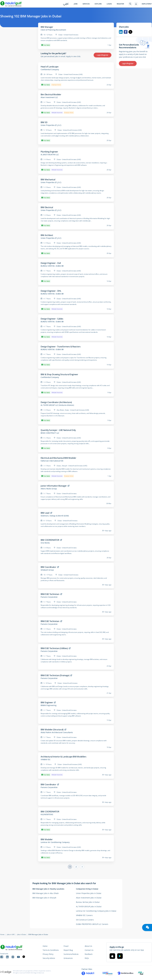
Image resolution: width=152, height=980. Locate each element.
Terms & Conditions (51, 950)
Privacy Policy (48, 954)
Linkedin (121, 32)
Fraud (66, 946)
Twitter (130, 32)
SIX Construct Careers (85, 920)
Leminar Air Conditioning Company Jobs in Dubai (96, 911)
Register (120, 4)
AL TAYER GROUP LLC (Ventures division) (57, 405)
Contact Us (89, 950)
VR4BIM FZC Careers (84, 915)
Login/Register (103, 55)
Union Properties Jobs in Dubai (89, 893)
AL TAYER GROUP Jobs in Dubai (89, 906)
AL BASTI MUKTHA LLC (50, 155)
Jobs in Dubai (22, 935)
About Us (88, 946)
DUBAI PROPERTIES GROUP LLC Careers (92, 924)
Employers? (147, 4)
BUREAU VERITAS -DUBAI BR (52, 266)
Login (109, 4)
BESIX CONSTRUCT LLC (50, 433)
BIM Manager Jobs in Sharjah (44, 898)
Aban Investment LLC (49, 97)
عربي (66, 4)
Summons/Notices (71, 954)
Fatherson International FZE (52, 461)
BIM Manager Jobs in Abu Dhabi (46, 893)
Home (2, 935)
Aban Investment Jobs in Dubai (89, 898)
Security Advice (49, 958)
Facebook (126, 32)
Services (86, 4)
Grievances (68, 958)
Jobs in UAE (11, 935)
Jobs (76, 4)
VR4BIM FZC (46, 760)
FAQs (87, 958)
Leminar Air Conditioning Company (55, 842)
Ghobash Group (47, 570)
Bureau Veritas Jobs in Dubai (88, 902)
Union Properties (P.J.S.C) (51, 125)
